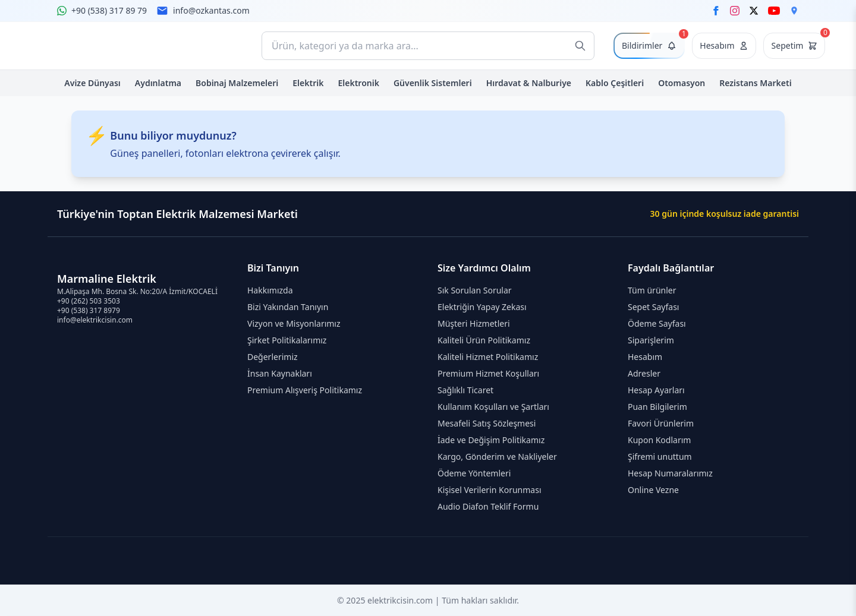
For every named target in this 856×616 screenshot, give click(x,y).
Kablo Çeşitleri (615, 83)
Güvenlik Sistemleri (433, 83)
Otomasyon (682, 83)
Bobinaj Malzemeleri (237, 83)
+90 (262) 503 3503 (89, 301)
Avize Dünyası (92, 83)
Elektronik (358, 83)
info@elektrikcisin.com (95, 320)
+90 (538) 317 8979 (89, 310)
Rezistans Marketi (755, 83)
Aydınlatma (158, 83)
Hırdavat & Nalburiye (529, 83)
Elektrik (308, 83)
